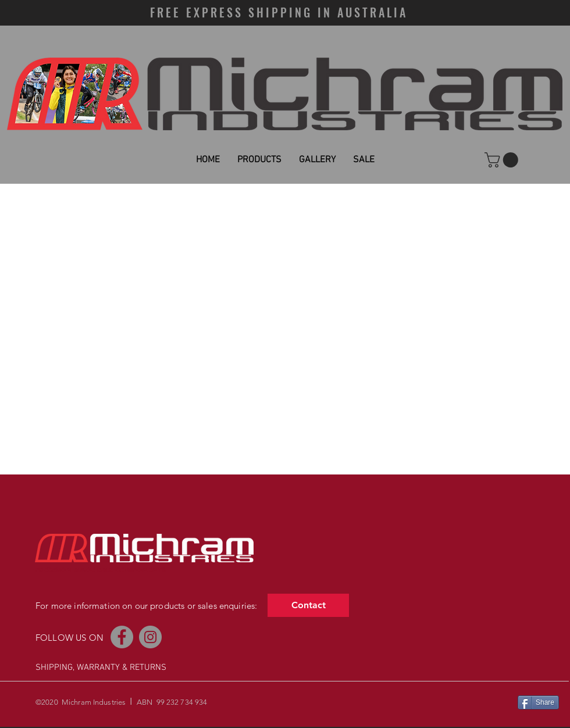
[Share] (538, 702)
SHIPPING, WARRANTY (78, 668)
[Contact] (308, 605)
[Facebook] (122, 637)
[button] (503, 160)
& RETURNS (144, 668)
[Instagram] (150, 637)
